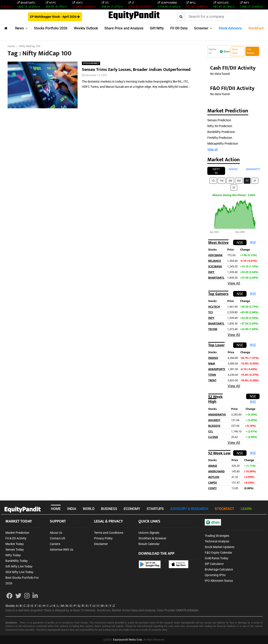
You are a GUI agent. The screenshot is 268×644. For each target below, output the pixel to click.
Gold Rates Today (217, 558)
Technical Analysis (217, 541)
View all (212, 149)
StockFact (256, 28)
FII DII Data (179, 28)
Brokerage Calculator (219, 569)
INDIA (72, 509)
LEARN (246, 509)
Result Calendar (149, 544)
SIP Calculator (214, 564)
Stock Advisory (230, 28)
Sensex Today (15, 550)
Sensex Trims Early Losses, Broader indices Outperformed (136, 70)
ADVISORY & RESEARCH (189, 509)
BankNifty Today (17, 561)
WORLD (89, 509)
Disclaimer (101, 544)
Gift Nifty (157, 28)
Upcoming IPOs (215, 575)
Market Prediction (17, 533)
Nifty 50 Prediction (220, 126)
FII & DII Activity (16, 538)
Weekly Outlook (86, 28)
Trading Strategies (217, 536)
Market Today (15, 544)
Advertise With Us (62, 550)
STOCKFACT (224, 509)
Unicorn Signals (149, 533)
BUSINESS (109, 509)
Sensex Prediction (219, 120)
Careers (55, 544)
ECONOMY (132, 509)
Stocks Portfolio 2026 (51, 28)
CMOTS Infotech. (188, 610)
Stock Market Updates (220, 547)
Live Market (250, 51)
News (19, 28)
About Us (56, 533)
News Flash (235, 51)
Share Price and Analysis (124, 28)
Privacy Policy (103, 538)
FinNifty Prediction (220, 138)
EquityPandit (134, 16)
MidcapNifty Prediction (223, 144)
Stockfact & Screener (152, 538)
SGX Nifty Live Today (19, 572)
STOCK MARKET (91, 63)
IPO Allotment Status (219, 581)
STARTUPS (155, 509)
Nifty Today (13, 555)
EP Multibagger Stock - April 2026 (55, 17)
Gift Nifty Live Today (19, 566)
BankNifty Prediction (221, 132)
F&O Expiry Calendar (218, 553)
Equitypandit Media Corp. (128, 640)
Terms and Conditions (109, 533)
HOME (56, 509)
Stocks (10, 606)
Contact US (57, 538)
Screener (201, 28)
